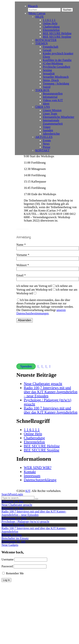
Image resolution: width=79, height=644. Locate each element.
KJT (28, 491)
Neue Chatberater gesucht (43, 384)
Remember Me (13, 573)
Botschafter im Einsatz (15, 538)
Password (7, 566)
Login (19, 494)
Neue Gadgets (10, 545)
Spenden (26, 366)
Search (6, 494)
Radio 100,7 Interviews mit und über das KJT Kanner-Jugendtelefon (51, 410)
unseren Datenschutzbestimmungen (41, 312)
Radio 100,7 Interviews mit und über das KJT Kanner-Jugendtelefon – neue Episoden (51, 392)
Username (8, 559)
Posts (13, 494)
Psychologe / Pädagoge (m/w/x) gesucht (25, 522)
